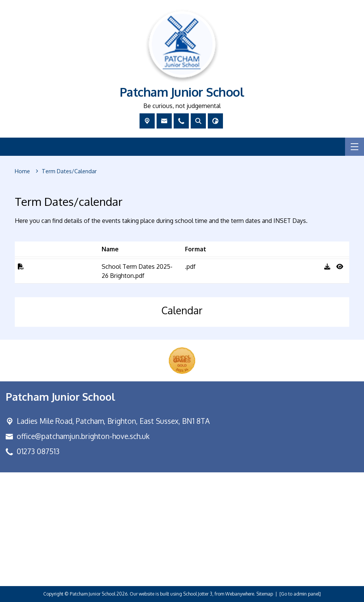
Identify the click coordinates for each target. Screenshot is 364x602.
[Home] (22, 171)
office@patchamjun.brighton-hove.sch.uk (83, 436)
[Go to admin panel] (300, 594)
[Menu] (355, 147)
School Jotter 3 (198, 594)
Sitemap (265, 594)
